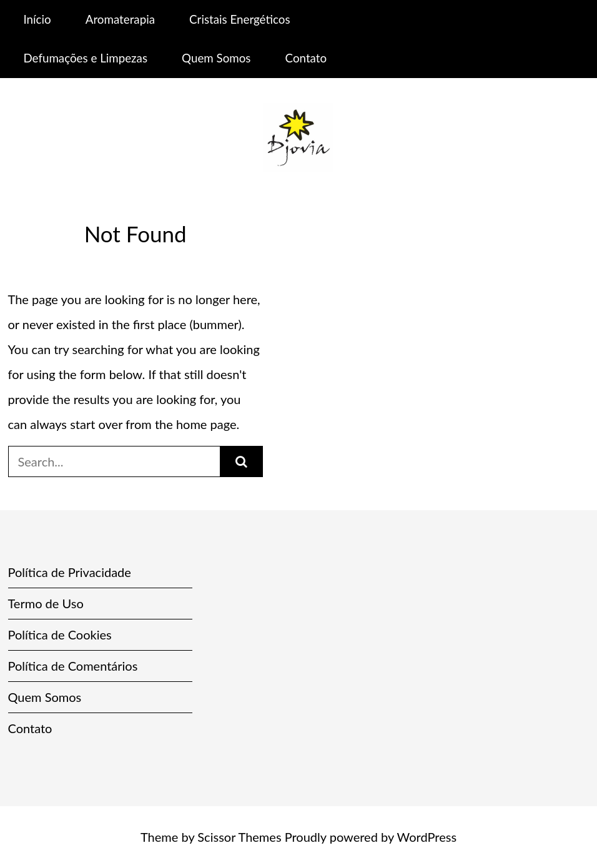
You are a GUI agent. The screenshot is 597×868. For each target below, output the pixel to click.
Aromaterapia (120, 19)
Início (37, 19)
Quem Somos (216, 58)
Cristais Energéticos (239, 19)
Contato (306, 58)
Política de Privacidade (70, 572)
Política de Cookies (60, 634)
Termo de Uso (46, 603)
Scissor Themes (239, 837)
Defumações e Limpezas (85, 58)
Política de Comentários (73, 666)
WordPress (427, 837)
